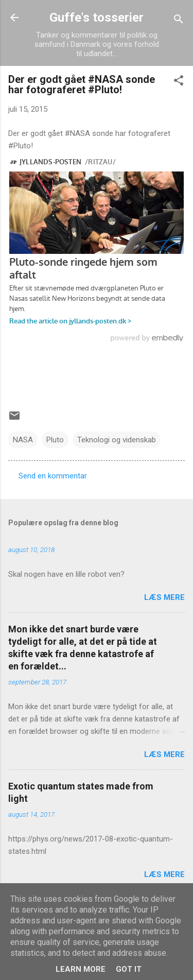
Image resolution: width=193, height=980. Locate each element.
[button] (179, 82)
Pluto (55, 440)
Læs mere (164, 597)
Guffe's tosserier (97, 18)
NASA (23, 440)
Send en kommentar (53, 476)
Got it (129, 969)
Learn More (81, 969)
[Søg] (179, 21)
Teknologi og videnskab (117, 440)
